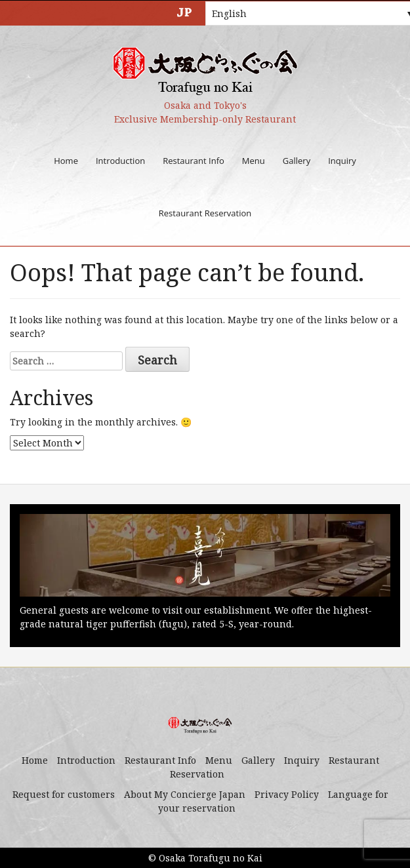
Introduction (120, 161)
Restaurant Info (194, 161)
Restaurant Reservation (205, 213)
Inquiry (342, 161)
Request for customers (64, 794)
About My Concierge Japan (185, 794)
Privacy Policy (287, 794)
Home (66, 161)
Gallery (297, 161)
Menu (254, 161)
